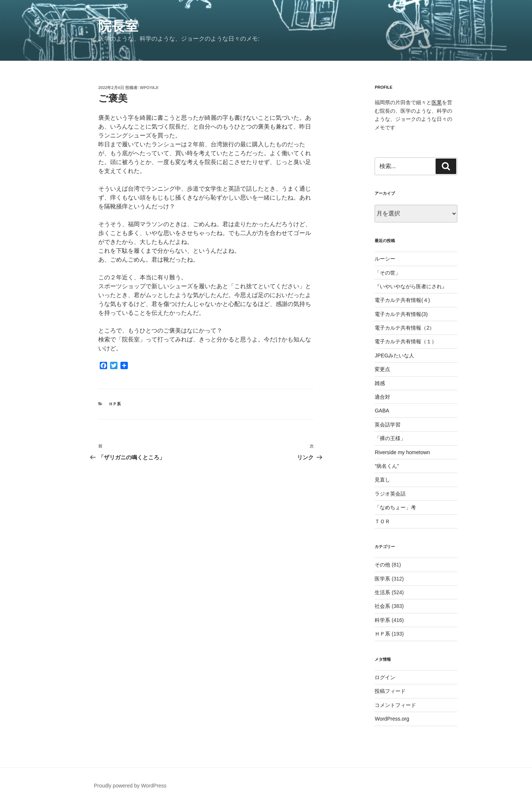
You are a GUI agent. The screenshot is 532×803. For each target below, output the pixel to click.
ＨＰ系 (115, 404)
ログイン (385, 677)
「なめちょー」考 (395, 507)
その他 (382, 565)
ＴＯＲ (382, 521)
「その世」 (388, 273)
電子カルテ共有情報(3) (401, 314)
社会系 (382, 606)
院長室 (118, 26)
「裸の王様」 (390, 438)
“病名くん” (387, 466)
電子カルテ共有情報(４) (402, 300)
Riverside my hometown (402, 452)
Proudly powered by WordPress (130, 786)
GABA (382, 411)
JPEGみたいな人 (394, 355)
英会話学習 (388, 425)
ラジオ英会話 (390, 494)
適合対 (382, 397)
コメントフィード (395, 705)
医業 (437, 102)
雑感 (380, 383)
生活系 (382, 592)
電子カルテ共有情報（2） (405, 328)
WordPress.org (392, 719)
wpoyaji (149, 88)
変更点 (382, 369)
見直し (382, 480)
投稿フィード (390, 691)
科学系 (382, 620)
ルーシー (385, 259)
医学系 (382, 579)
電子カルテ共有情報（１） (406, 341)
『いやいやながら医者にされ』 (411, 286)
